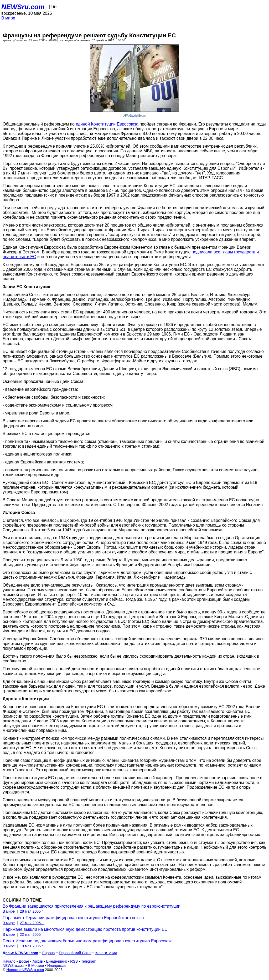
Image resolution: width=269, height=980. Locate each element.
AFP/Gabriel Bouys (134, 116)
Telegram (89, 961)
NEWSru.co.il (14, 966)
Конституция (106, 953)
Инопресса (57, 966)
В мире (8, 18)
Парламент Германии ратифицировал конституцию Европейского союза (73, 918)
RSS (74, 961)
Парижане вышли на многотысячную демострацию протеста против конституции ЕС (85, 929)
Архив (38, 961)
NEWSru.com (23, 7)
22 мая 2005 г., (32, 934)
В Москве (36, 966)
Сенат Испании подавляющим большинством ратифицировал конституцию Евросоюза (88, 941)
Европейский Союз (75, 953)
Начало (9, 961)
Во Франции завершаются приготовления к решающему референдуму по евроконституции (92, 906)
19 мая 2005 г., (32, 946)
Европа (49, 953)
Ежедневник (57, 961)
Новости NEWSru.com (25, 970)
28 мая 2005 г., (32, 911)
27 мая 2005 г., (32, 923)
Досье (24, 961)
